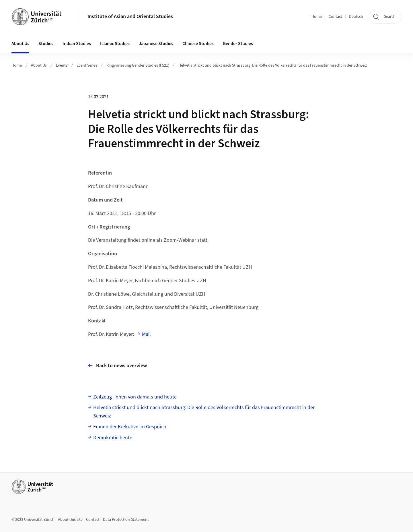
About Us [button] (20, 44)
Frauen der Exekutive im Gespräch (130, 427)
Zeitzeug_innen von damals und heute (135, 397)
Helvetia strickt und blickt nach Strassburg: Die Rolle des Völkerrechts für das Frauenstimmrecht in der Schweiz (273, 65)
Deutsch (356, 17)
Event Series (87, 65)
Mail (146, 334)
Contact (335, 17)
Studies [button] (46, 44)
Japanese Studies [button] (156, 44)
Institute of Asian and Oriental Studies (130, 17)
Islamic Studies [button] (115, 44)
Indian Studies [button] (77, 44)
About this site (70, 520)
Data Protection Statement (126, 520)
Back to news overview (117, 366)
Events (62, 65)
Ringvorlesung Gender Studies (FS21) (138, 65)
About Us (39, 65)
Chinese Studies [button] (198, 44)
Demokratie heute (113, 438)
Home (317, 17)
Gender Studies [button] (238, 44)
